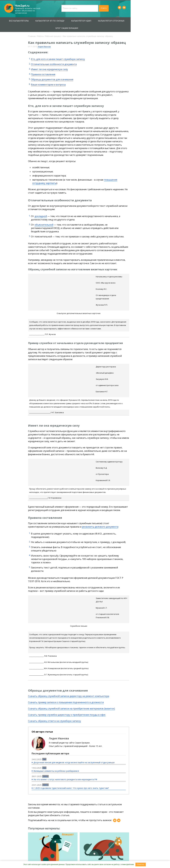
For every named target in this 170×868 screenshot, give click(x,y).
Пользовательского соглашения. (102, 838)
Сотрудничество (73, 858)
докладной (49, 199)
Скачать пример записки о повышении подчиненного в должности (74, 648)
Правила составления (51, 67)
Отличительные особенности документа (62, 57)
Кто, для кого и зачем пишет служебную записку (66, 52)
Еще (53, 706)
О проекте (41, 858)
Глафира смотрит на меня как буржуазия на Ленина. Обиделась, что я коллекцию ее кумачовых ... (52, 821)
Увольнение (13, 144)
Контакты (55, 858)
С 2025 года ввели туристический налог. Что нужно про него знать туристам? (80, 734)
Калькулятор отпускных (116, 21)
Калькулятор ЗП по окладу (55, 21)
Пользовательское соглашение (117, 858)
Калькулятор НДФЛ (86, 21)
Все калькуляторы (24, 21)
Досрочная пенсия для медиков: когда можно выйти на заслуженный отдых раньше (83, 709)
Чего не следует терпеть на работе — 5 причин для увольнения (92, 805)
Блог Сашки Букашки (148, 21)
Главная (40, 29)
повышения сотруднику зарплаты (131, 166)
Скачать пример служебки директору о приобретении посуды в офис (75, 660)
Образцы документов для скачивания (60, 72)
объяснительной (52, 207)
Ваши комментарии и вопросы (56, 77)
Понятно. (141, 864)
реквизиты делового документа (84, 492)
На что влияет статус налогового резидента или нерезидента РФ (74, 725)
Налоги (54, 722)
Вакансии (91, 858)
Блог (7, 184)
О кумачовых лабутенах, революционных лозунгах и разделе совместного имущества (52, 806)
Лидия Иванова (52, 39)
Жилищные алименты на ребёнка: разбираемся (65, 717)
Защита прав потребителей (11, 54)
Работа (48, 29)
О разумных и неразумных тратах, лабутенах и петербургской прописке (131, 805)
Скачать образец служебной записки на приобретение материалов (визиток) (80, 654)
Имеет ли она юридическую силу (58, 62)
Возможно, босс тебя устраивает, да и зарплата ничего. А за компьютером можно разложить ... (94, 818)
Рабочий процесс (61, 29)
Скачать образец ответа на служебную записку (63, 666)
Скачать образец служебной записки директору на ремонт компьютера (77, 641)
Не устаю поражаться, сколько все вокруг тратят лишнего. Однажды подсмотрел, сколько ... (134, 818)
